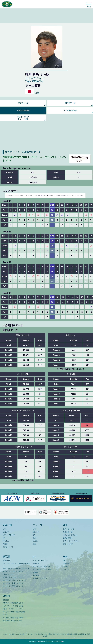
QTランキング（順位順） (42, 566)
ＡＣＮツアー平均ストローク (13, 586)
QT (4, 538)
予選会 (5, 544)
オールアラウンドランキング (13, 571)
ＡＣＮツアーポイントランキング (14, 580)
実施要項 (36, 575)
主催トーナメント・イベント (13, 609)
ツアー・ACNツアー (10, 535)
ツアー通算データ (70, 110)
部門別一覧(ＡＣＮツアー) (12, 577)
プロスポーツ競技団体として (13, 603)
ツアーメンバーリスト (71, 541)
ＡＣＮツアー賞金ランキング (13, 583)
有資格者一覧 (68, 532)
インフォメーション (40, 561)
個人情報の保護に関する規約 (13, 618)
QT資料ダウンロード (40, 578)
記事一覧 (36, 564)
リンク (5, 615)
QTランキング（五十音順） (42, 569)
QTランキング (68, 544)
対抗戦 (65, 566)
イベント (66, 569)
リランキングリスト (70, 535)
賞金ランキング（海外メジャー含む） (16, 568)
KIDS (34, 544)
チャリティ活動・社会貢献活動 (14, 612)
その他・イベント (9, 547)
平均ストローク (8, 574)
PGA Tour (6, 541)
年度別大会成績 (23, 110)
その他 (35, 541)
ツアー (5, 529)
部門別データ (70, 103)
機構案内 (6, 600)
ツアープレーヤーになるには (13, 606)
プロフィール (23, 103)
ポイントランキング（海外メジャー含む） (16, 564)
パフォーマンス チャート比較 (23, 118)
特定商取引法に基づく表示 (12, 621)
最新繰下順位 (68, 538)
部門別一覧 (7, 561)
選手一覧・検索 (68, 529)
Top (64, 561)
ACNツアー (7, 532)
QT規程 (35, 572)
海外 (34, 538)
